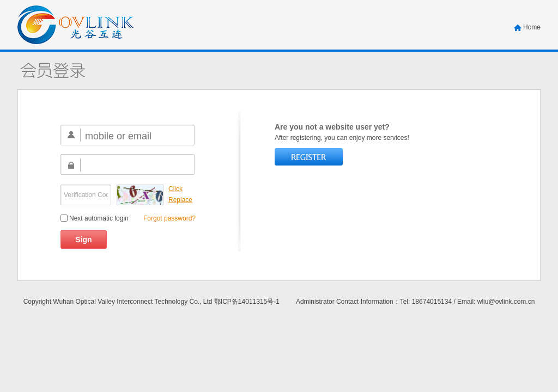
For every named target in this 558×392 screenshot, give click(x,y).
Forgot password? (169, 218)
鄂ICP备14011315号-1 (247, 302)
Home (532, 27)
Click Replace (180, 194)
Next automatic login (95, 218)
